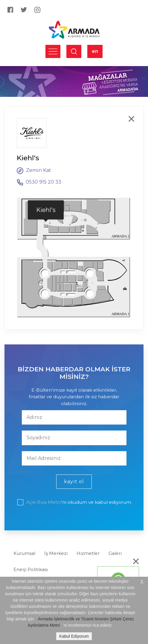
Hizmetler (88, 553)
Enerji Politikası (31, 569)
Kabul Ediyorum (74, 636)
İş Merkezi (56, 553)
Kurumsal (24, 553)
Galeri (115, 553)
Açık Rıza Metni (44, 502)
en (95, 51)
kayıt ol (74, 482)
